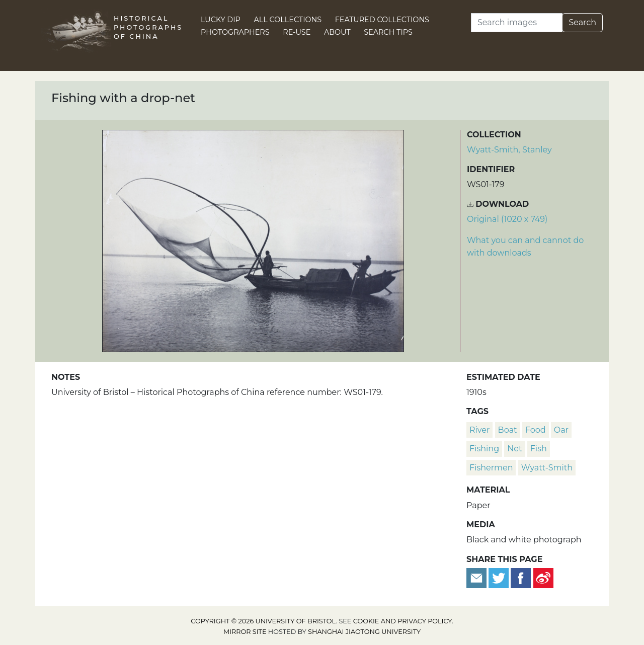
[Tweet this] (500, 577)
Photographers (235, 32)
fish (539, 449)
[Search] (517, 23)
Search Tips (388, 32)
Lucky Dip (221, 20)
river (479, 430)
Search (582, 22)
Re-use (297, 32)
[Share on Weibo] (543, 577)
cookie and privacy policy (403, 621)
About (337, 32)
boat (508, 430)
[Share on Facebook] (521, 577)
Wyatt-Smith (547, 468)
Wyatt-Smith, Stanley (509, 150)
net (514, 449)
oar (561, 430)
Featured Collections (382, 20)
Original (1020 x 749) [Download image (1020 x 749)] (507, 219)
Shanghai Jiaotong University (364, 632)
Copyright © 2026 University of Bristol (263, 621)
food (536, 430)
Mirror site (245, 632)
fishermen (491, 468)
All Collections (288, 20)
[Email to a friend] (477, 577)
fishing (484, 449)
